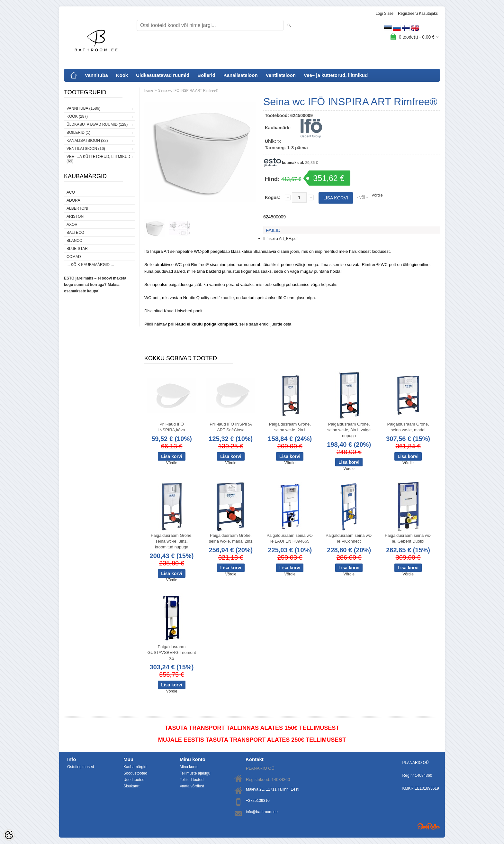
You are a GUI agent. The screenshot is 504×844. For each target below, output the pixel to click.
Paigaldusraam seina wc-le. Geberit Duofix (408, 538)
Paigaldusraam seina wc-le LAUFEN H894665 (290, 538)
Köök (122, 75)
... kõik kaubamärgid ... (90, 265)
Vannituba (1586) (83, 108)
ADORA (73, 200)
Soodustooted (135, 773)
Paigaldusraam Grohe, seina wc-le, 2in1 (290, 427)
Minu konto (189, 767)
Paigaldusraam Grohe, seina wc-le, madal (408, 427)
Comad (74, 257)
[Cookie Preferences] (9, 835)
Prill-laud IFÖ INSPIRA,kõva (171, 427)
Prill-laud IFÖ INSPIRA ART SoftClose (231, 427)
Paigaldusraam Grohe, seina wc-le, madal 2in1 (231, 538)
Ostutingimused (81, 767)
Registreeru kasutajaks (418, 14)
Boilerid (206, 75)
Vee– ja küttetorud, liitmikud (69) (98, 159)
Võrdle (377, 195)
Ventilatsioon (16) (86, 149)
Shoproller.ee (429, 826)
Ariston (75, 216)
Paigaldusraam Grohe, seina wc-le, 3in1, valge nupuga (349, 430)
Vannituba (96, 75)
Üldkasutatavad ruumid (163, 75)
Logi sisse (385, 14)
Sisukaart (131, 786)
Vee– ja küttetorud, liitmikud (336, 75)
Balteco (75, 233)
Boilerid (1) (78, 133)
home (149, 90)
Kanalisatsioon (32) (87, 141)
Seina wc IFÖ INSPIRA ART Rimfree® (188, 90)
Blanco (74, 241)
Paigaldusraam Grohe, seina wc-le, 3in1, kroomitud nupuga (172, 541)
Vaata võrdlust (192, 786)
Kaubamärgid (135, 767)
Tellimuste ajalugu (195, 773)
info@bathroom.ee (262, 812)
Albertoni (77, 208)
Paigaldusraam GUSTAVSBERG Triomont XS (171, 652)
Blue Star (77, 249)
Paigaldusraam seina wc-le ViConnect (349, 538)
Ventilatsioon (281, 75)
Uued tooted (134, 780)
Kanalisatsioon (241, 75)
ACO (71, 192)
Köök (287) (77, 116)
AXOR (72, 225)
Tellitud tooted (192, 780)
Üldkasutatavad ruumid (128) (97, 124)
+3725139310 (258, 801)
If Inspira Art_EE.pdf (280, 239)
